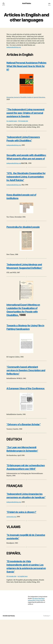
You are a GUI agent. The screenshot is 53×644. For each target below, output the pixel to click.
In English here (24, 601)
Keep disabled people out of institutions (24, 214)
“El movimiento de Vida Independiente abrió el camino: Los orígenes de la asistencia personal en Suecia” (26, 591)
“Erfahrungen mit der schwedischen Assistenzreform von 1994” (26, 486)
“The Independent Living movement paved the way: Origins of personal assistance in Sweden (25, 115)
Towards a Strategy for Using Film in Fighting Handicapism (24, 352)
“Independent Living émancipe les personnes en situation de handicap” (26, 518)
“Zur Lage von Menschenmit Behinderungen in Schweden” (25, 466)
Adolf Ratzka (26, 3)
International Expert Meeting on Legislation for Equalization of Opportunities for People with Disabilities (26, 324)
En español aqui (12, 125)
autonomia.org (12, 541)
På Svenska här (24, 125)
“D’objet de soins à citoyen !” (24, 536)
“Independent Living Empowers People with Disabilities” (26, 142)
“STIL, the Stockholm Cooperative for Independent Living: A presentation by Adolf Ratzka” (25, 185)
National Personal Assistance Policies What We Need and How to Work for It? (25, 77)
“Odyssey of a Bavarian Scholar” (26, 442)
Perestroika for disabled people (26, 248)
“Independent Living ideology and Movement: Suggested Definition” (25, 278)
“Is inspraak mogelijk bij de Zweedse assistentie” (23, 561)
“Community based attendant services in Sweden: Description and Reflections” (26, 384)
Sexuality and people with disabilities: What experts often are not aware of (26, 162)
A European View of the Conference (21, 414)
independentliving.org (14, 47)
